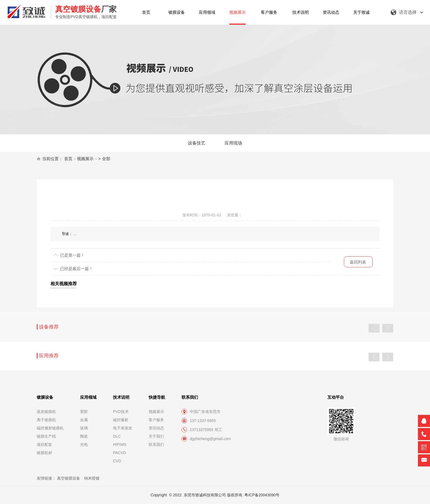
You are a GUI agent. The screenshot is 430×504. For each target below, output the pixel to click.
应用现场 (233, 143)
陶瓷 (84, 436)
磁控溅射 (121, 420)
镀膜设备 (177, 12)
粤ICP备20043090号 (262, 495)
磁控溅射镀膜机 (50, 428)
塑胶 (84, 412)
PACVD (119, 453)
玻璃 (84, 428)
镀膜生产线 (46, 436)
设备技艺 (197, 143)
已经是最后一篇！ (77, 269)
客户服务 (269, 12)
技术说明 (301, 12)
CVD (117, 461)
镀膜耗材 (44, 453)
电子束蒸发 (123, 428)
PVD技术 (121, 412)
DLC (117, 436)
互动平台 (336, 397)
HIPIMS (120, 444)
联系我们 (156, 444)
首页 (146, 12)
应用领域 (207, 12)
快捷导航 (157, 397)
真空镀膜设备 (69, 478)
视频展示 (237, 12)
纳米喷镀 (92, 478)
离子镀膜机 (46, 420)
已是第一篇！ (72, 255)
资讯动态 (331, 12)
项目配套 (44, 444)
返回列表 (358, 262)
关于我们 (156, 436)
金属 (84, 420)
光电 (84, 444)
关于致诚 (361, 12)
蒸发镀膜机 (46, 412)
